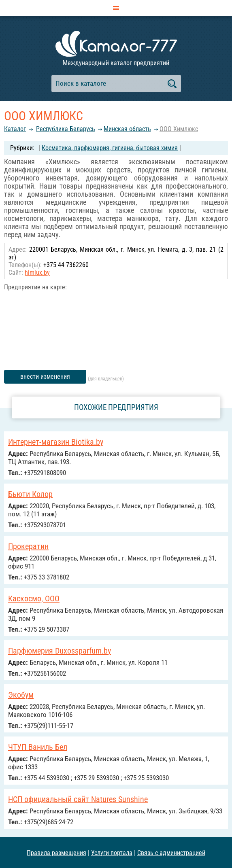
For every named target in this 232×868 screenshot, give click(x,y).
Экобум (21, 695)
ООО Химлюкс (179, 129)
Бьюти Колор (30, 494)
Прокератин (28, 546)
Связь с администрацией (171, 852)
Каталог (15, 129)
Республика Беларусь (66, 129)
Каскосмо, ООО (34, 598)
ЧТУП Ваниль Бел (38, 747)
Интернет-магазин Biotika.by (56, 442)
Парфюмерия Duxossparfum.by (60, 651)
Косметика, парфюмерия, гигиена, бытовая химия (110, 148)
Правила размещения (56, 852)
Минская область (127, 129)
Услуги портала (112, 852)
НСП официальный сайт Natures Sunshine (78, 799)
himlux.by (37, 273)
